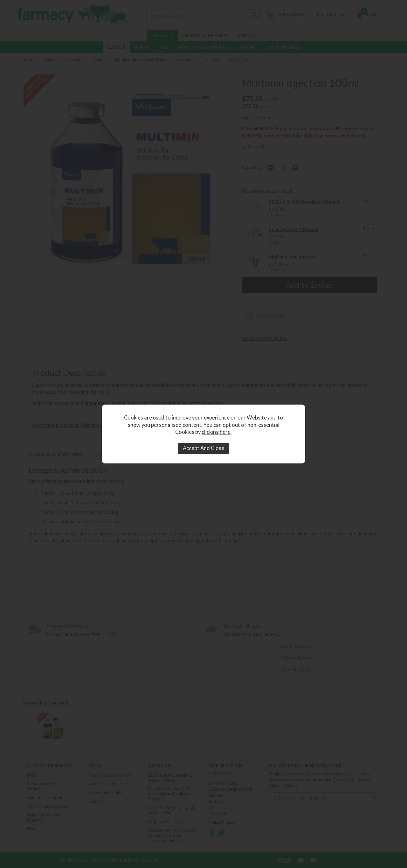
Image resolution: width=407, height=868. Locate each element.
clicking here (216, 432)
